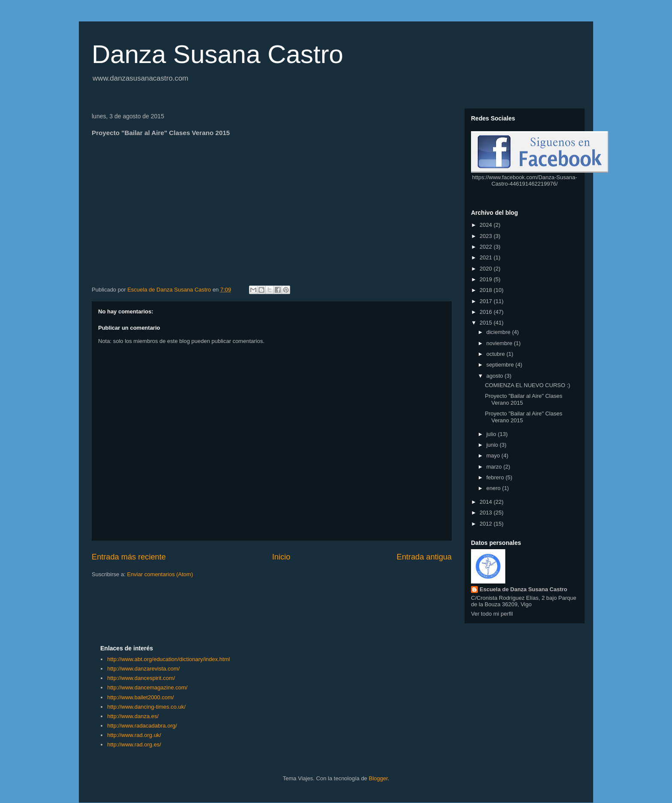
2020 (487, 269)
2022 (487, 247)
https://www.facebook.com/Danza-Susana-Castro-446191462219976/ (525, 180)
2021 (487, 257)
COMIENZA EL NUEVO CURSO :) (527, 385)
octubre (496, 354)
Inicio (281, 557)
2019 (487, 279)
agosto (496, 376)
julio (492, 434)
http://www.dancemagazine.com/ (147, 687)
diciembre (499, 332)
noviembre (500, 343)
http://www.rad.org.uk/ (134, 735)
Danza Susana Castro (217, 54)
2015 (487, 323)
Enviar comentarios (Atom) (160, 574)
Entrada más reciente (129, 557)
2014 (487, 502)
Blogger (378, 778)
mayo (494, 456)
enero (494, 488)
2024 (487, 225)
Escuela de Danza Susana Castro (523, 589)
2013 (487, 513)
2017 (487, 301)
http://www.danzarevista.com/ (143, 669)
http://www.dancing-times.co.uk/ (146, 707)
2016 (487, 312)
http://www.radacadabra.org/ (142, 726)
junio (493, 445)
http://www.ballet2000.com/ (140, 697)
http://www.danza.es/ (133, 716)
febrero (496, 477)
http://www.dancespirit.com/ (141, 678)
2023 (487, 236)
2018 (487, 290)
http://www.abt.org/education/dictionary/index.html (168, 659)
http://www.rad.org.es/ (134, 744)
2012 (487, 524)
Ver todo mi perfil (492, 614)
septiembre (501, 365)
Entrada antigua (424, 557)
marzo (495, 467)
